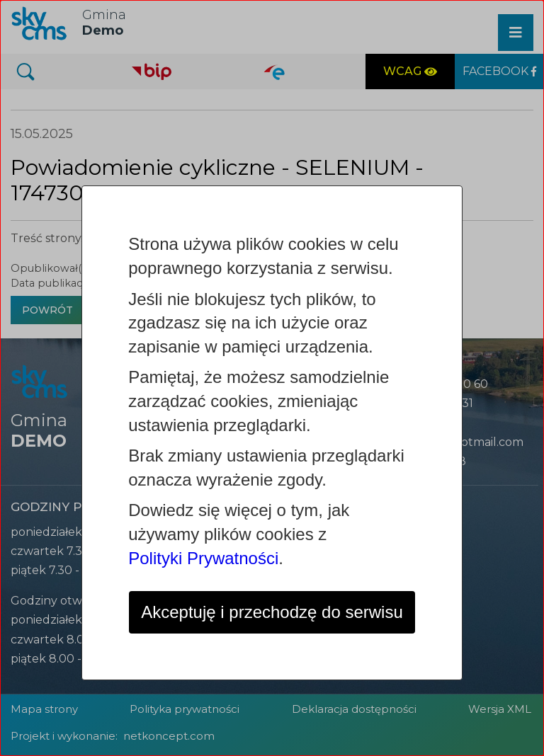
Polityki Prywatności (203, 558)
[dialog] (272, 378)
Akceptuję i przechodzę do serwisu (272, 612)
